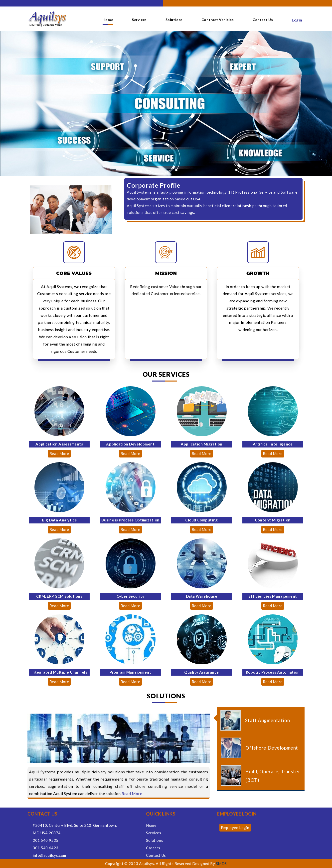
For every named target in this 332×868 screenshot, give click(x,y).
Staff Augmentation (267, 720)
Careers (153, 848)
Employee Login (235, 828)
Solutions (174, 20)
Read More (59, 453)
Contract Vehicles (218, 20)
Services (139, 20)
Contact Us (263, 20)
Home (108, 20)
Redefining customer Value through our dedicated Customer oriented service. (166, 290)
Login (297, 20)
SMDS (221, 864)
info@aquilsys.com (49, 855)
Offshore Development (272, 748)
